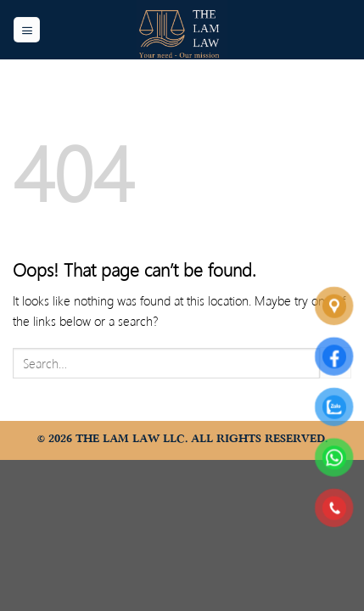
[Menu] (27, 30)
